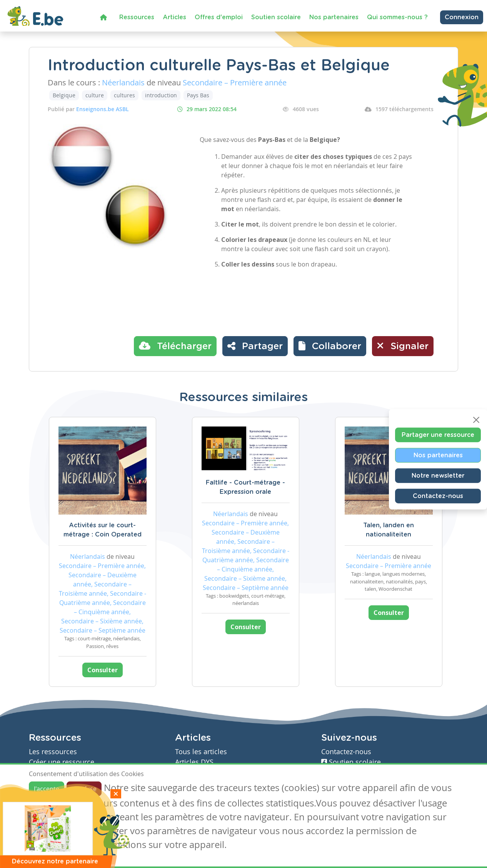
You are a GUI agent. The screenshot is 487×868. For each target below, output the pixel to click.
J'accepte (47, 789)
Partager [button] (255, 346)
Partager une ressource (438, 435)
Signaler (403, 346)
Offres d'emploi (219, 17)
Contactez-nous (438, 496)
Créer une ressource (62, 762)
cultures (124, 95)
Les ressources (53, 752)
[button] (330, 346)
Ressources (137, 17)
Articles (174, 17)
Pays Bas (198, 95)
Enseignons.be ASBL (103, 109)
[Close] (476, 420)
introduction (161, 95)
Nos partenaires (334, 17)
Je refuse (84, 789)
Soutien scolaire (276, 17)
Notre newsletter (438, 475)
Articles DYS (194, 762)
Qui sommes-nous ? (397, 17)
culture (95, 95)
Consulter (103, 670)
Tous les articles (201, 752)
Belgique (64, 95)
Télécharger (175, 346)
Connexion (462, 17)
